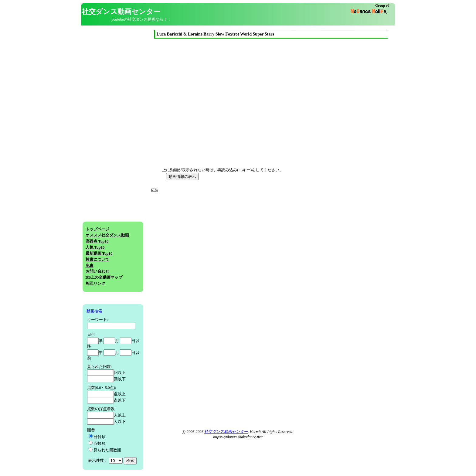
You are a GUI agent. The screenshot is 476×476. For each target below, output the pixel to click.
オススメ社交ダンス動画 (107, 235)
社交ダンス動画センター (226, 432)
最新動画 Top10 (99, 253)
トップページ (97, 229)
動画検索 (94, 311)
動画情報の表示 (182, 177)
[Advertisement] (208, 236)
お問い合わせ (97, 271)
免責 (90, 266)
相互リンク (95, 284)
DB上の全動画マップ (104, 277)
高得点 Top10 (97, 241)
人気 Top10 (95, 247)
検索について (97, 260)
